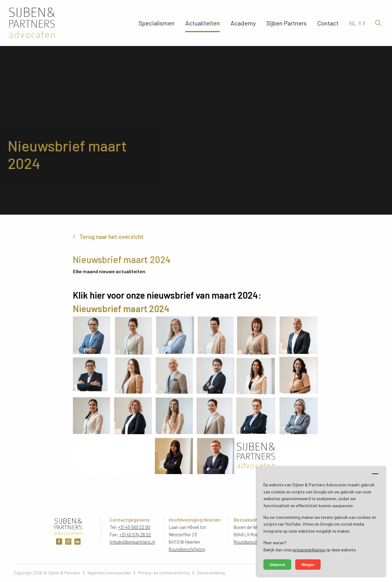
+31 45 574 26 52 (135, 534)
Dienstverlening (211, 573)
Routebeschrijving (187, 549)
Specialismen (157, 23)
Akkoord (277, 564)
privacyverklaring (309, 550)
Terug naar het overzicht (111, 236)
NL (353, 23)
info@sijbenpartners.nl (132, 542)
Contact (328, 23)
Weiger (308, 564)
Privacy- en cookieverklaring (164, 573)
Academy (243, 23)
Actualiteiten (203, 23)
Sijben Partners (286, 23)
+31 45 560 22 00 (134, 527)
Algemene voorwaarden (109, 573)
